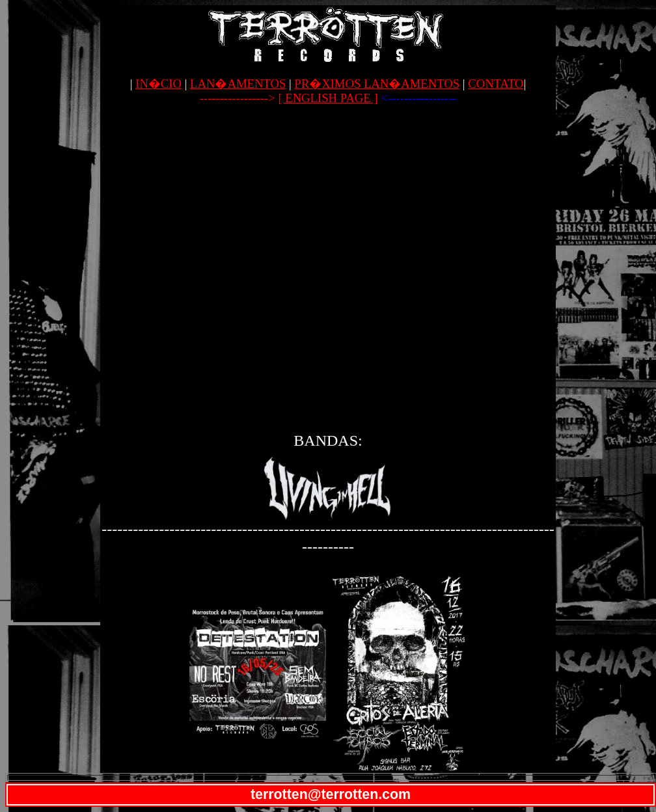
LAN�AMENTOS (238, 84)
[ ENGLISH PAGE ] (328, 98)
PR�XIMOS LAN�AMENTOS (377, 84)
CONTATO (496, 84)
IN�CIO (158, 84)
